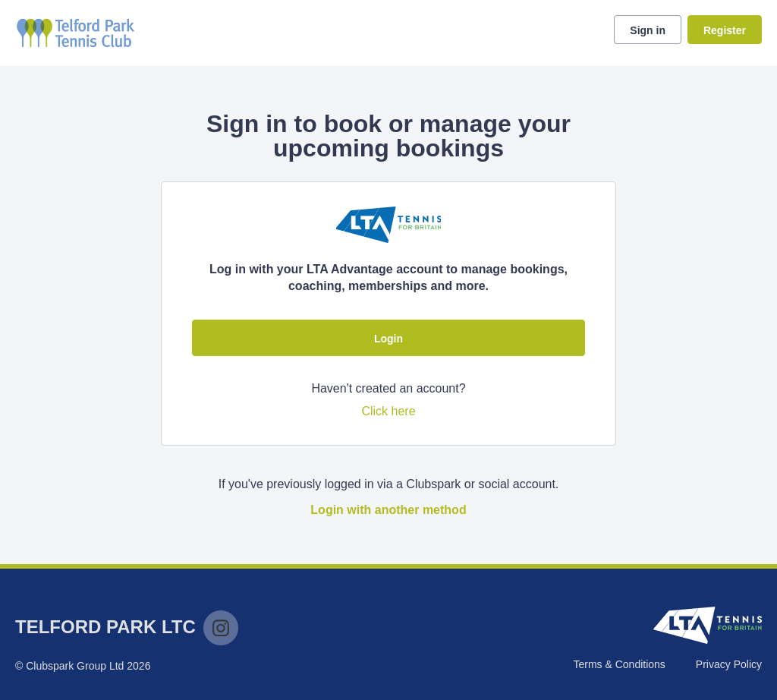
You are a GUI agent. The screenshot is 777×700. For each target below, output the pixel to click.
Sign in (648, 30)
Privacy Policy (729, 664)
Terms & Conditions (619, 664)
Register (725, 30)
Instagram (221, 628)
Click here (388, 411)
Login (388, 339)
